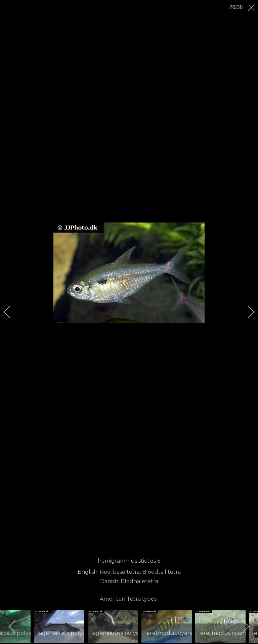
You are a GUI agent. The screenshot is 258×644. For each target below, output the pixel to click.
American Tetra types (128, 599)
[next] (246, 312)
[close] (252, 8)
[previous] (12, 312)
